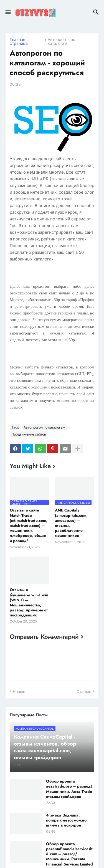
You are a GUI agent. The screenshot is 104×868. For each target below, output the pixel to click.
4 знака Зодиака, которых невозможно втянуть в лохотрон (66, 820)
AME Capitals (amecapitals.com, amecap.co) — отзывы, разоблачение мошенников (71, 523)
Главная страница (19, 41)
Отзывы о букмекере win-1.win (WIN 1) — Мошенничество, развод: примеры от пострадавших (29, 602)
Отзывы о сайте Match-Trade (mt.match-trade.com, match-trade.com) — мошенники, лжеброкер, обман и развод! (29, 525)
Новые (19, 691)
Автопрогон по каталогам (61, 41)
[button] (8, 13)
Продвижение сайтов (29, 434)
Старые (84, 691)
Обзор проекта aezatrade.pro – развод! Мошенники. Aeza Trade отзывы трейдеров (69, 789)
